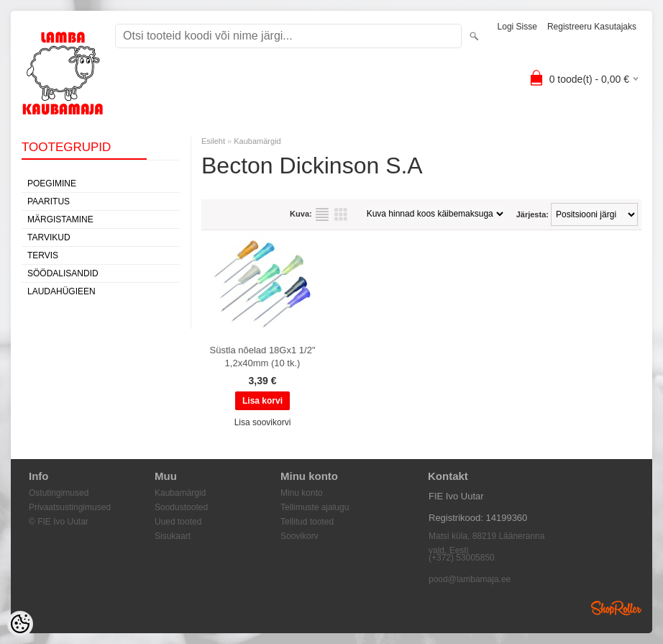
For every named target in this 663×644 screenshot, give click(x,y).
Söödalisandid (63, 273)
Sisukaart (173, 536)
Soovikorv (300, 536)
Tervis (43, 255)
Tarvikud (49, 237)
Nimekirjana (322, 214)
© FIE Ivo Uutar (59, 522)
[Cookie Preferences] (20, 624)
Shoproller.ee (616, 608)
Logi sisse (517, 27)
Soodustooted (181, 507)
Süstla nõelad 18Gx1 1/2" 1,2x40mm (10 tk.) (263, 357)
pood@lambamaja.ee (470, 579)
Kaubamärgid (257, 141)
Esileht (213, 141)
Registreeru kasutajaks (592, 27)
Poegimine (52, 183)
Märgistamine (60, 219)
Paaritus (49, 201)
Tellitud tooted (307, 522)
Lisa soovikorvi (263, 422)
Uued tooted (178, 522)
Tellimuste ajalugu (315, 507)
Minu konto (302, 493)
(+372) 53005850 (462, 558)
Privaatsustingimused (70, 507)
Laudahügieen (61, 291)
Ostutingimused (59, 493)
